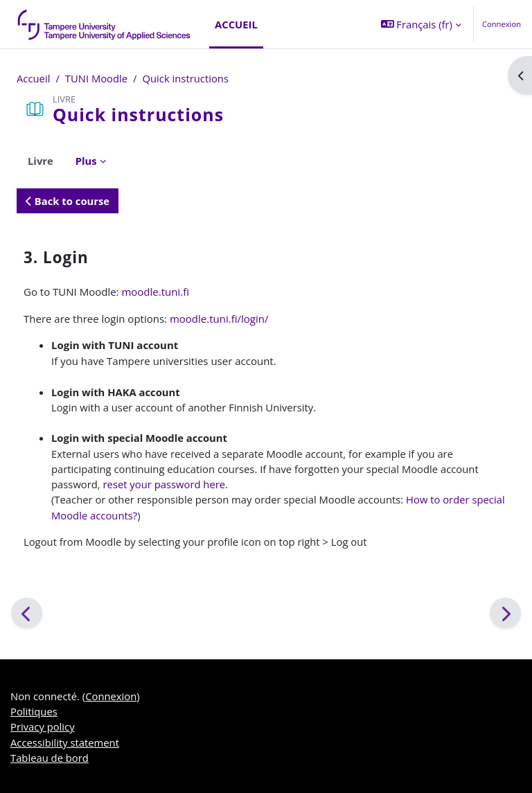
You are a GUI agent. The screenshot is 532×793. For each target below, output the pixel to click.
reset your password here (165, 484)
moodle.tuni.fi (155, 292)
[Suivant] (505, 613)
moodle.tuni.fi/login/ (219, 319)
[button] (421, 24)
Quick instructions (186, 78)
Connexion (502, 24)
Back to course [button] (68, 201)
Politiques (34, 711)
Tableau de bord (50, 758)
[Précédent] (27, 613)
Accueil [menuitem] (236, 24)
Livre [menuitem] (41, 161)
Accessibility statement (65, 742)
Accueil (33, 78)
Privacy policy (43, 727)
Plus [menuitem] (86, 161)
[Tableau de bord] (105, 24)
